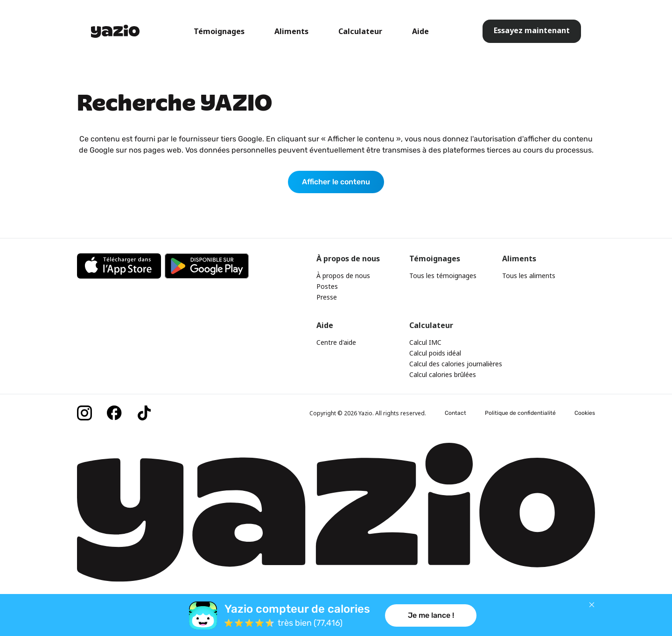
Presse (327, 297)
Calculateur (360, 31)
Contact (455, 413)
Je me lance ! (431, 615)
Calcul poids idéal (435, 353)
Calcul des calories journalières (456, 364)
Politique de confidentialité (520, 413)
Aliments (291, 31)
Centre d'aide (336, 342)
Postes (327, 286)
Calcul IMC (425, 342)
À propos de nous (343, 276)
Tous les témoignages (443, 276)
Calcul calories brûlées (443, 374)
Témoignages (219, 31)
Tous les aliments (529, 276)
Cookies (585, 413)
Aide (420, 31)
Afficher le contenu (336, 182)
